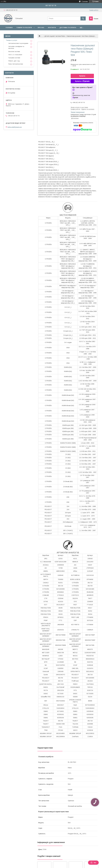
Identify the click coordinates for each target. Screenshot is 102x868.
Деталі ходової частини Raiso (55, 36)
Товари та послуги (24, 28)
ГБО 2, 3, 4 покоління (15, 55)
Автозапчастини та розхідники (18, 43)
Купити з (82, 81)
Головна (9, 28)
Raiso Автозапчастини (16, 64)
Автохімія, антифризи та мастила (16, 47)
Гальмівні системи (14, 58)
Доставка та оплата (68, 28)
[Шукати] (83, 18)
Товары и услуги (11, 40)
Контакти (52, 28)
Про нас (41, 28)
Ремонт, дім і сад (14, 61)
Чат (93, 863)
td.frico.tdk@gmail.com (15, 127)
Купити (82, 76)
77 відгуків (85, 1)
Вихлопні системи (14, 52)
